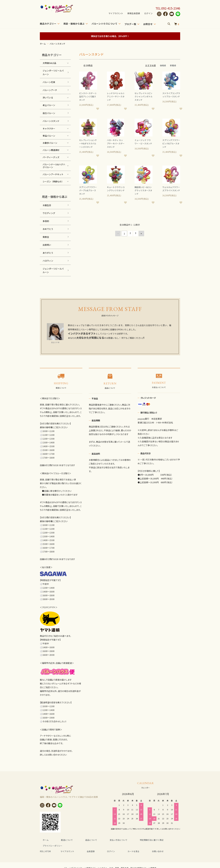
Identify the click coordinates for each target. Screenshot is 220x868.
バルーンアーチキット (53, 174)
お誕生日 (47, 205)
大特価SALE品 (49, 63)
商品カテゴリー (48, 24)
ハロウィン (48, 261)
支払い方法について (102, 840)
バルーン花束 (49, 82)
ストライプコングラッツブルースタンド (171, 97)
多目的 (46, 221)
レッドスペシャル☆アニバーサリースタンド (115, 97)
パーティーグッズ (51, 157)
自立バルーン (49, 113)
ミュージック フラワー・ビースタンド (143, 145)
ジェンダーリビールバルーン (53, 72)
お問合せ (148, 24)
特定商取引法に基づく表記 (131, 840)
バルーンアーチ (50, 90)
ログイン (148, 13)
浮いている (48, 97)
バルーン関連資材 (51, 150)
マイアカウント (116, 13)
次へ (140, 239)
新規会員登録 (134, 13)
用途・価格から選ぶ (74, 24)
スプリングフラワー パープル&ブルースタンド (88, 196)
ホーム (43, 44)
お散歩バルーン (50, 143)
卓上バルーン (49, 105)
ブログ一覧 (130, 24)
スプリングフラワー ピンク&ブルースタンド (171, 145)
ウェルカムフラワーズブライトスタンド (171, 196)
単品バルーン (49, 136)
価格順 (162, 65)
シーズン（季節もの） (53, 181)
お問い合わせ (137, 845)
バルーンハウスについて (105, 24)
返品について (79, 840)
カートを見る (118, 845)
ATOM (49, 845)
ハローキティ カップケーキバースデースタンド (115, 145)
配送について (59, 840)
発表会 (46, 237)
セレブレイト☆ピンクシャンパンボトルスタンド (143, 97)
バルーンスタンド (57, 44)
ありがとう (48, 253)
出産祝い (47, 245)
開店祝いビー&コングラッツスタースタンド (143, 196)
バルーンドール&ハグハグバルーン (54, 166)
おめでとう (48, 229)
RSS (42, 845)
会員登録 (85, 845)
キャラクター (49, 129)
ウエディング (49, 213)
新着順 (173, 65)
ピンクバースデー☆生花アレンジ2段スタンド (87, 97)
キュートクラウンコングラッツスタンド (115, 196)
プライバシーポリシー (161, 840)
